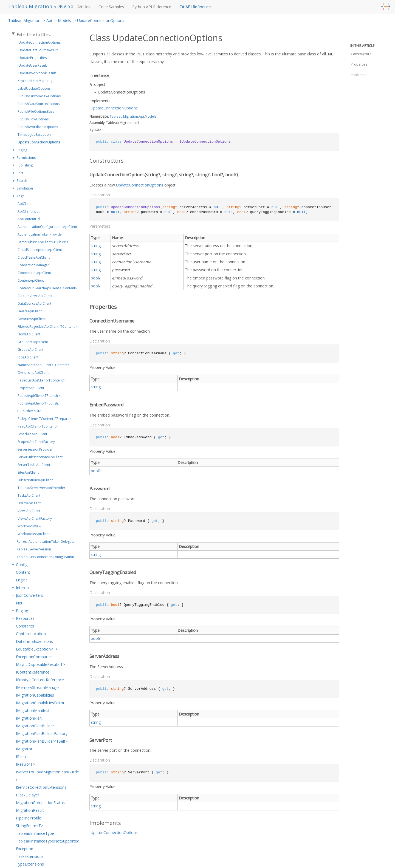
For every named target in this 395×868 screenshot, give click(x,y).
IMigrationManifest (33, 710)
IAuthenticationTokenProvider (40, 234)
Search (22, 181)
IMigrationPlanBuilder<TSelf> (42, 741)
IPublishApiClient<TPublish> (38, 396)
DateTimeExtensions (34, 641)
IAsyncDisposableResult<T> (40, 664)
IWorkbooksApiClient (33, 534)
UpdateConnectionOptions (101, 20)
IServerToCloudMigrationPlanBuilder (47, 776)
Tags (20, 196)
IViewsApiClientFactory (34, 518)
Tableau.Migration (24, 20)
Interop (22, 588)
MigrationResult (30, 810)
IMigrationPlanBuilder (35, 726)
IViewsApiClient (29, 511)
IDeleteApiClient (29, 311)
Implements (360, 75)
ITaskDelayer (28, 795)
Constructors (361, 54)
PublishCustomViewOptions (39, 96)
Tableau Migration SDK (36, 6)
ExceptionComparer (33, 657)
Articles (84, 7)
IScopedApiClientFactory (36, 442)
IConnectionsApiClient (34, 273)
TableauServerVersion (34, 549)
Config (22, 565)
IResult (22, 757)
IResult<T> (25, 764)
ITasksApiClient (29, 495)
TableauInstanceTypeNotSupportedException (48, 845)
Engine (22, 580)
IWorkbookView (29, 526)
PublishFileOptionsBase (36, 111)
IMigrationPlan (29, 718)
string (96, 246)
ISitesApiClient (28, 472)
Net (19, 603)
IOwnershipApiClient (33, 373)
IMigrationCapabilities (35, 695)
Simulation (25, 188)
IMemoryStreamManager (38, 687)
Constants (25, 626)
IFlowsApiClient (29, 334)
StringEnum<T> (29, 826)
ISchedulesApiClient (32, 434)
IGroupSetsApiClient (32, 342)
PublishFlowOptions (33, 119)
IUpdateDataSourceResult (38, 50)
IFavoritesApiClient (31, 319)
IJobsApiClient (28, 357)
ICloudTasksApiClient (33, 257)
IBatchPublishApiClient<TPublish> (43, 242)
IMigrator (24, 749)
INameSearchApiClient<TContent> (43, 365)
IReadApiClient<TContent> (37, 426)
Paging (22, 150)
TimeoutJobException (34, 135)
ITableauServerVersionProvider (41, 488)
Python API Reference (152, 7)
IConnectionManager (33, 265)
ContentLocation (31, 634)
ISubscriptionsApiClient (35, 480)
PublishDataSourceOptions (39, 104)
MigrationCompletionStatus (40, 803)
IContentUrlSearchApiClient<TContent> (47, 288)
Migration (131, 116)
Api (49, 20)
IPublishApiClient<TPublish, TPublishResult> (38, 407)
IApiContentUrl (28, 219)
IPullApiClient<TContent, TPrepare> (44, 419)
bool (95, 278)
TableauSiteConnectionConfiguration (45, 557)
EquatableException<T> (37, 649)
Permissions (26, 158)
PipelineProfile (29, 818)
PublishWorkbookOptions (38, 127)
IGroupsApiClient (30, 350)
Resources (25, 618)
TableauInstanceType (35, 833)
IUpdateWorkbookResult (37, 73)
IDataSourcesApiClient (34, 303)
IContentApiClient (30, 280)
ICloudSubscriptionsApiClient (39, 250)
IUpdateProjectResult (34, 58)
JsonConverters (29, 595)
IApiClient (24, 204)
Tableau (116, 116)
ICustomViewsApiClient (35, 296)
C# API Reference (195, 7)
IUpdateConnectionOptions (39, 42)
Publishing (25, 165)
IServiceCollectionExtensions (41, 787)
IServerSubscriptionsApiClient (40, 457)
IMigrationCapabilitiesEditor (40, 703)
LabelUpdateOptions (34, 88)
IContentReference (33, 672)
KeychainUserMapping (35, 81)
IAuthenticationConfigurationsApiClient (47, 227)
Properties (359, 64)
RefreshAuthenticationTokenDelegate (46, 542)
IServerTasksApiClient (33, 465)
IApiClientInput (28, 211)
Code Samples (111, 7)
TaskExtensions (30, 856)
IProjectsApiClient (30, 388)
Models (64, 20)
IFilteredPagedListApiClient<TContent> (47, 326)
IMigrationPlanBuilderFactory (42, 733)
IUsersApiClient (29, 503)
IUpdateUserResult (32, 65)
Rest (20, 173)
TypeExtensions (30, 864)
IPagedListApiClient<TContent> (41, 380)
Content (23, 572)
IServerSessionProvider (35, 449)
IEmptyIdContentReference (40, 680)
